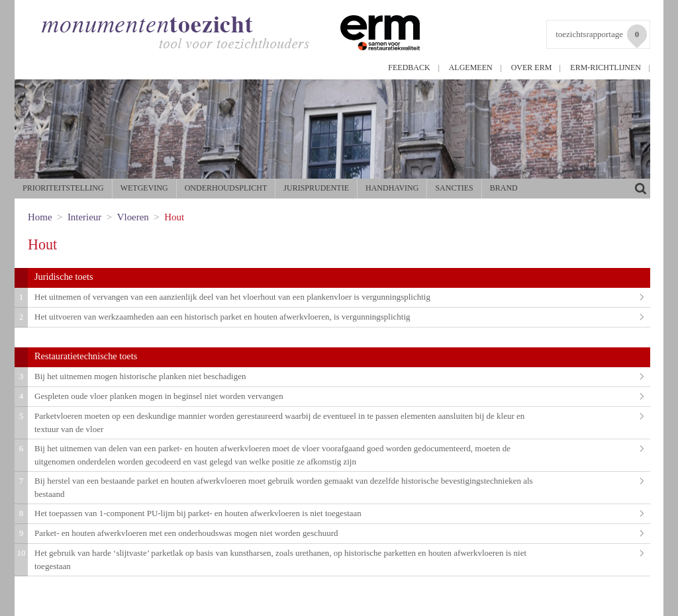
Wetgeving (144, 188)
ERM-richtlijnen (605, 67)
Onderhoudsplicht (226, 188)
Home (40, 217)
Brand (504, 188)
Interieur (84, 217)
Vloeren (133, 217)
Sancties (454, 188)
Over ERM (532, 67)
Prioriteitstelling (63, 188)
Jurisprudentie (316, 188)
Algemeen (471, 67)
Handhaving (392, 188)
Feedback (409, 67)
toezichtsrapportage (601, 36)
